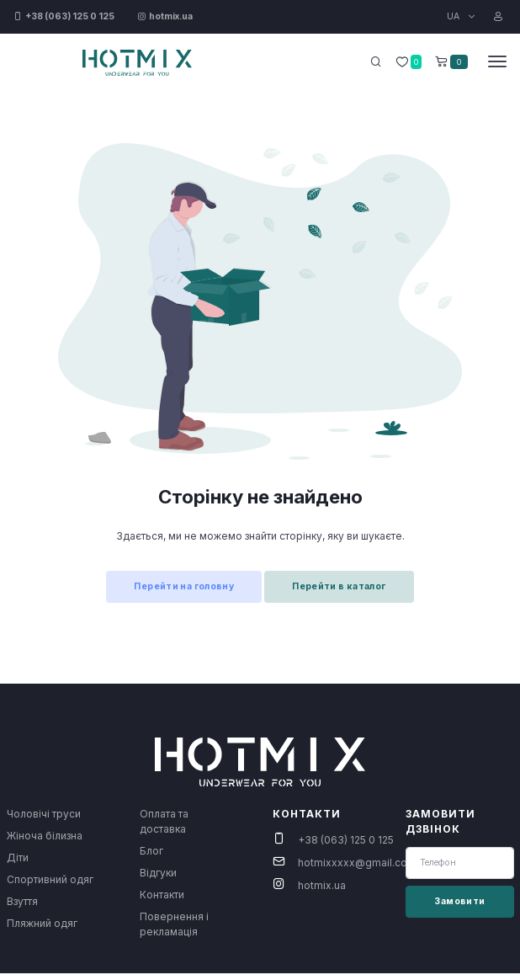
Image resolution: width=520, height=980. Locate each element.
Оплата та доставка (164, 821)
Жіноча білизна (45, 836)
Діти (18, 857)
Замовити (459, 901)
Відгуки (158, 873)
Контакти (162, 895)
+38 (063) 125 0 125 (346, 840)
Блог (151, 851)
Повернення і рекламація (174, 924)
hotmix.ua (322, 885)
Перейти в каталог (339, 586)
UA (454, 16)
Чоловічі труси (44, 814)
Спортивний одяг (50, 879)
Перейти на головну (184, 586)
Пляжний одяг (42, 923)
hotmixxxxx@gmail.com (357, 863)
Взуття (22, 901)
